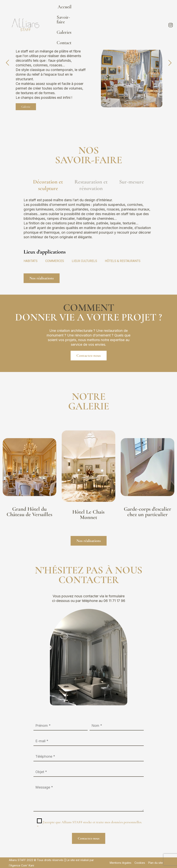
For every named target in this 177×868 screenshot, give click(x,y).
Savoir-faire (105, 9)
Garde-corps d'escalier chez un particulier (147, 512)
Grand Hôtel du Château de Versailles (29, 512)
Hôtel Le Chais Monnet (88, 515)
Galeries (130, 9)
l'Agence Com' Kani (21, 865)
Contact (152, 9)
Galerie (26, 107)
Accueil (80, 9)
